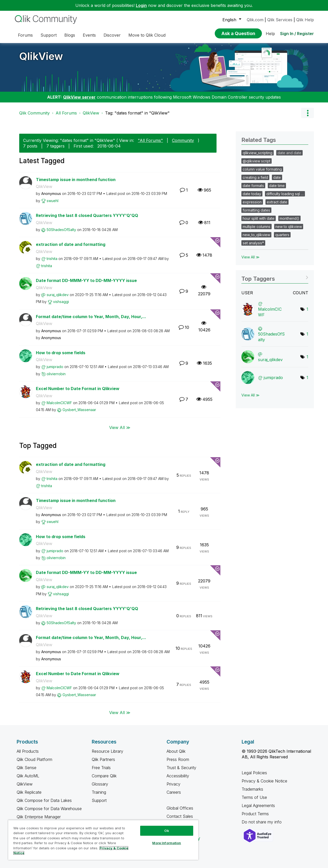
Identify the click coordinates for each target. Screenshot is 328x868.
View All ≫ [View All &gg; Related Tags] (250, 257)
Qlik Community (34, 113)
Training (99, 792)
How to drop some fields (61, 353)
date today (252, 194)
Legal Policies (254, 773)
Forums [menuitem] (25, 35)
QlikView (41, 56)
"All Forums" (150, 140)
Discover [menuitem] (112, 35)
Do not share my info (262, 822)
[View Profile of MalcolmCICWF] (59, 403)
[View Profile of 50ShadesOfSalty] (61, 230)
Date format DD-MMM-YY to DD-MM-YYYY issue (86, 280)
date (277, 177)
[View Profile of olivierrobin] (56, 374)
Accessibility (178, 776)
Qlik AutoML (28, 776)
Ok (167, 831)
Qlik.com (255, 20)
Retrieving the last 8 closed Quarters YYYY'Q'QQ (87, 215)
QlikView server (79, 97)
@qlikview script (257, 161)
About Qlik (176, 751)
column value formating (262, 169)
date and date (289, 153)
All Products (28, 751)
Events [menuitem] (89, 35)
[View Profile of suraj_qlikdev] (58, 295)
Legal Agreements (258, 806)
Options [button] (307, 113)
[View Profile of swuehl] (53, 201)
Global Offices (180, 808)
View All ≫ (120, 427)
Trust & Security (181, 768)
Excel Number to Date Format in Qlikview (78, 389)
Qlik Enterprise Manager (39, 817)
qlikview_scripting (258, 153)
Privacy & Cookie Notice (264, 781)
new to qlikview (289, 227)
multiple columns (257, 227)
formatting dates (256, 210)
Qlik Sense (27, 768)
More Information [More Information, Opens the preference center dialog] (167, 843)
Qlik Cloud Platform (34, 759)
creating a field (255, 177)
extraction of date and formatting (71, 244)
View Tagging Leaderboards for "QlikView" (275, 277)
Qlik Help (305, 20)
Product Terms (255, 814)
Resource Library (107, 751)
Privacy (173, 784)
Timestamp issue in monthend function (76, 180)
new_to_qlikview (256, 235)
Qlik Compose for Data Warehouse (49, 809)
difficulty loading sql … (285, 194)
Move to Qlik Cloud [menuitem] (147, 35)
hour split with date (259, 218)
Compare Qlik (104, 776)
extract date (277, 202)
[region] (103, 840)
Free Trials (101, 768)
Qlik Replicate (29, 792)
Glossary (100, 784)
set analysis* (253, 243)
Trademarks (252, 789)
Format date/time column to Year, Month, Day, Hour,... (91, 317)
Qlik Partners (103, 759)
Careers (174, 792)
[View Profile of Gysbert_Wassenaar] (79, 410)
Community (183, 140)
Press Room (178, 759)
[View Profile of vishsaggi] (61, 302)
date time (277, 186)
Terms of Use (254, 797)
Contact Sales (180, 816)
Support (99, 800)
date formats (253, 186)
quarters (282, 235)
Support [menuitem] (49, 35)
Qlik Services (280, 20)
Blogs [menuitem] (70, 35)
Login (141, 5)
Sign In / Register (297, 34)
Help (270, 34)
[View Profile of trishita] (52, 259)
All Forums (66, 113)
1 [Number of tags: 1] (307, 309)
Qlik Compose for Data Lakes (44, 800)
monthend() (289, 218)
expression (252, 202)
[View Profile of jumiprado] (55, 367)
